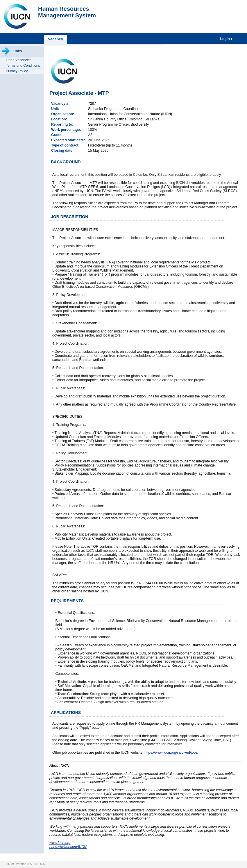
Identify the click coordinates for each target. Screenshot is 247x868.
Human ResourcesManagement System (67, 12)
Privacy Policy (17, 71)
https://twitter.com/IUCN (68, 847)
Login (225, 39)
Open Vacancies (19, 60)
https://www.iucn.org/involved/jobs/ (171, 753)
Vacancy (56, 39)
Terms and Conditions (23, 66)
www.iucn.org (60, 843)
